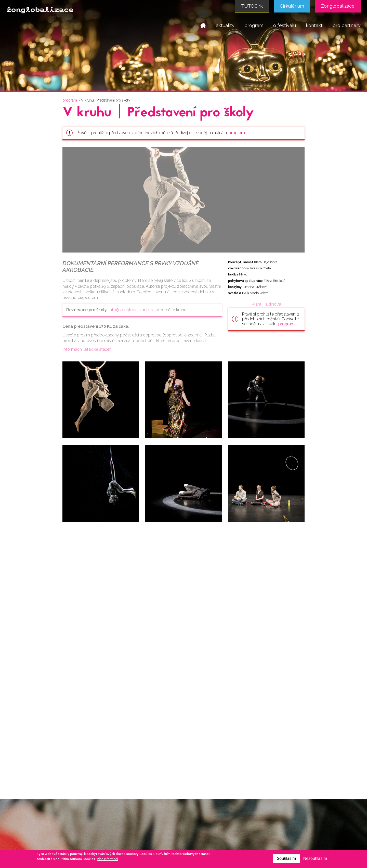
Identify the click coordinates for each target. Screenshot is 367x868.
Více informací (107, 859)
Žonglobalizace (338, 6)
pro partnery (347, 25)
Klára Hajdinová (266, 304)
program (254, 25)
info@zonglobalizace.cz (131, 310)
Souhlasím (287, 858)
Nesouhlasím (315, 858)
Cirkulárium (292, 6)
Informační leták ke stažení (87, 349)
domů (203, 25)
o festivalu (285, 25)
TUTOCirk (252, 6)
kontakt (314, 25)
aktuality (225, 25)
